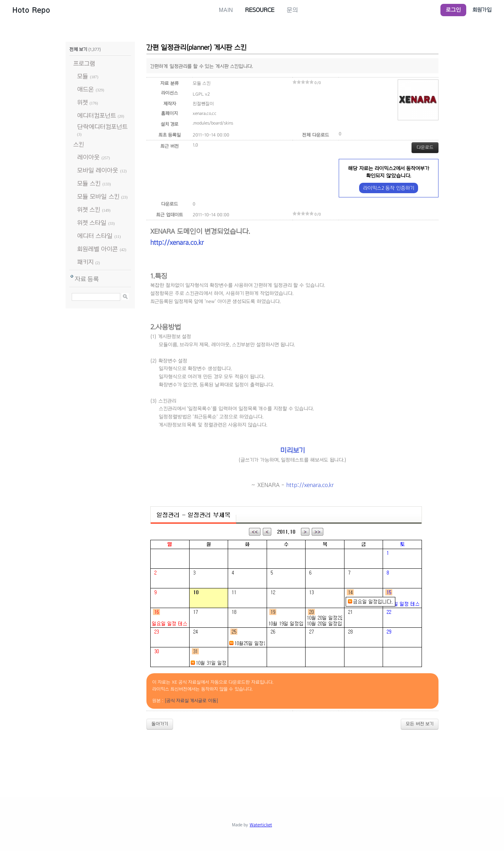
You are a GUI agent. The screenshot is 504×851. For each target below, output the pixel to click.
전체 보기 (78, 49)
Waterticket (261, 825)
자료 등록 (87, 279)
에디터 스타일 (95, 236)
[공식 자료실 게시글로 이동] (192, 701)
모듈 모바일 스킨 (98, 196)
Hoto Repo (31, 10)
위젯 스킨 (89, 210)
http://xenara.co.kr (177, 243)
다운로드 (425, 147)
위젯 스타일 (92, 223)
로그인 (453, 10)
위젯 (82, 102)
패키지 (85, 262)
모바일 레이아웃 (98, 170)
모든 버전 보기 (420, 724)
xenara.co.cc (205, 113)
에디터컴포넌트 (97, 115)
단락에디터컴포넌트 (102, 127)
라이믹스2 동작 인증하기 (389, 188)
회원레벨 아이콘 (97, 249)
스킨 (79, 144)
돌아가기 (160, 724)
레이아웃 (88, 157)
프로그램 (84, 63)
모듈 (83, 76)
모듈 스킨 (89, 183)
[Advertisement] (252, 757)
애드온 (86, 89)
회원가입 (482, 10)
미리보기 (292, 450)
